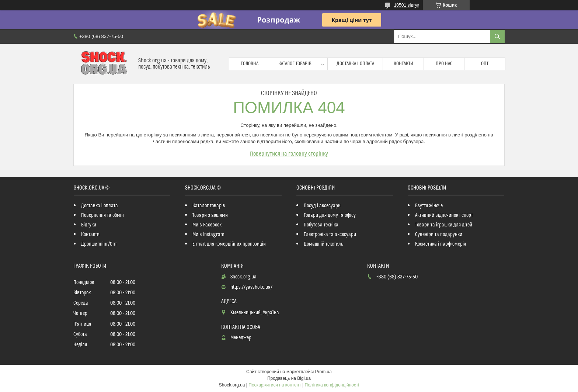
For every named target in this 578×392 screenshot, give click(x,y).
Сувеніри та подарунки (439, 235)
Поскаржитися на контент (275, 385)
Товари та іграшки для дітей (444, 225)
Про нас (444, 64)
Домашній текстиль (323, 244)
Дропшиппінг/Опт (99, 244)
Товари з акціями (210, 215)
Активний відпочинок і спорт (444, 215)
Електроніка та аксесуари (330, 235)
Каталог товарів (295, 64)
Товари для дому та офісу (330, 215)
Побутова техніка (321, 225)
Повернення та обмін (102, 215)
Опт (485, 64)
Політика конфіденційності (332, 385)
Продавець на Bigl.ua (289, 378)
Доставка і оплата (355, 64)
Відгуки (89, 225)
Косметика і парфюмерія (441, 244)
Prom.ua (323, 372)
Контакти (403, 64)
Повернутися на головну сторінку (289, 154)
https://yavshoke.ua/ (251, 287)
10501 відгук (407, 5)
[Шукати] (497, 37)
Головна (250, 64)
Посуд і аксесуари (322, 206)
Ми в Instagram (208, 235)
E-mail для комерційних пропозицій (229, 244)
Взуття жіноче (429, 206)
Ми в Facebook (207, 225)
